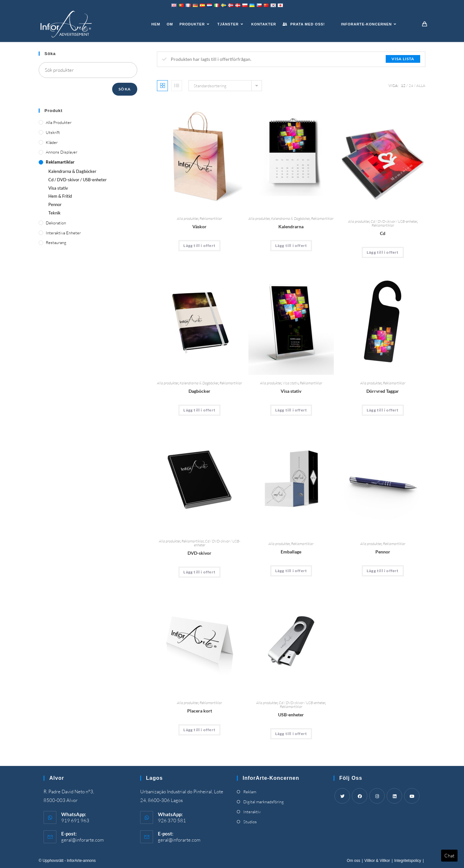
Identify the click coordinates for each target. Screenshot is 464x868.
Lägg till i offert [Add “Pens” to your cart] (383, 571)
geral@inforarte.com (82, 840)
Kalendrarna (291, 226)
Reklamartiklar (211, 218)
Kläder (52, 142)
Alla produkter (188, 218)
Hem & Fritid (60, 196)
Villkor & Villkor (377, 861)
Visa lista (403, 59)
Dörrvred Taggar (383, 391)
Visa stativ (290, 383)
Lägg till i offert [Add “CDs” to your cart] (383, 252)
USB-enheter (291, 715)
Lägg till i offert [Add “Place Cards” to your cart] (199, 730)
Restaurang (56, 242)
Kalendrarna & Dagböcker (290, 218)
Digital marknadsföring (264, 802)
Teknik (54, 213)
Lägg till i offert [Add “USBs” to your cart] (291, 734)
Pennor (383, 552)
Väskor (199, 226)
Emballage (291, 552)
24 (411, 85)
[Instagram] (377, 796)
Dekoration (56, 223)
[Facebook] (360, 796)
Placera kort (200, 711)
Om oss (353, 861)
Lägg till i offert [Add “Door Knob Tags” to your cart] (383, 410)
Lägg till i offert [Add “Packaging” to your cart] (291, 571)
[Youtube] (412, 796)
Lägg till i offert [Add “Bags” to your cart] (199, 245)
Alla (421, 85)
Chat (449, 856)
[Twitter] (342, 796)
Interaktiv (252, 812)
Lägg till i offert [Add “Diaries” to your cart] (199, 410)
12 (403, 85)
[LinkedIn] (394, 796)
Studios (250, 822)
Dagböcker (199, 391)
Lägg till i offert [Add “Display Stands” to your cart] (291, 410)
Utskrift (53, 132)
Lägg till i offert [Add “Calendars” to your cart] (291, 245)
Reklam (250, 792)
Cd (383, 233)
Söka (125, 89)
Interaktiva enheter (63, 233)
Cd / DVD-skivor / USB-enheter (394, 221)
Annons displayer (62, 152)
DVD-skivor (199, 553)
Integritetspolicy (408, 861)
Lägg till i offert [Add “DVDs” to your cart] (199, 572)
